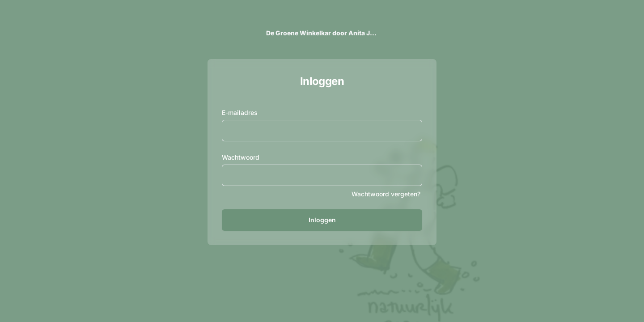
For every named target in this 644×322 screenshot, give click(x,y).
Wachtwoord (241, 157)
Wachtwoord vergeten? (386, 194)
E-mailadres (240, 112)
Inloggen (322, 220)
